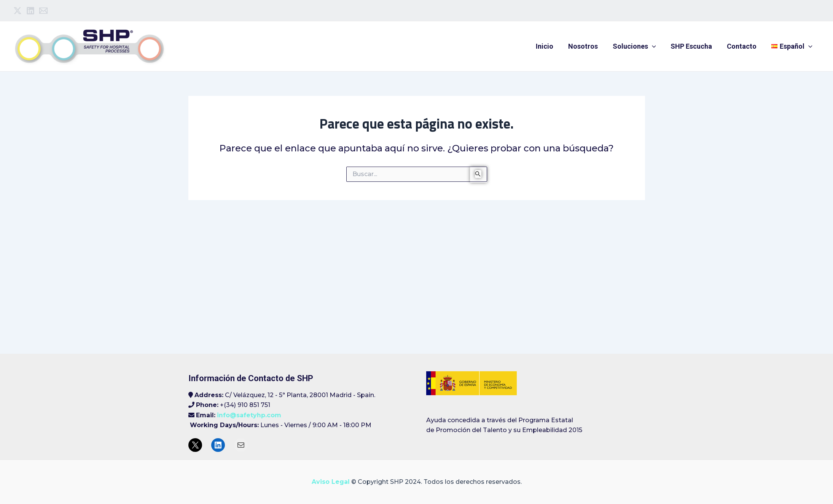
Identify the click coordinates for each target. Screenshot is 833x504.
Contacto (744, 46)
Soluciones (638, 46)
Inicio (551, 46)
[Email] (43, 11)
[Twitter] (18, 11)
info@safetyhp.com (249, 415)
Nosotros (588, 46)
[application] (656, 46)
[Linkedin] (30, 11)
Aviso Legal (331, 482)
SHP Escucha (694, 46)
